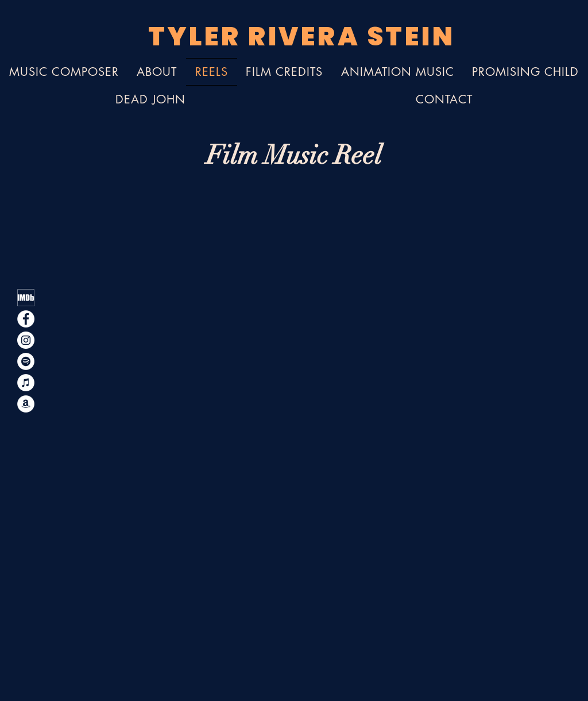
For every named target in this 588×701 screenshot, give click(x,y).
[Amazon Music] (26, 404)
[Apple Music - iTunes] (26, 383)
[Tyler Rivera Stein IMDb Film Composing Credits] (26, 298)
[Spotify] (26, 361)
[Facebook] (26, 319)
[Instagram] (26, 340)
